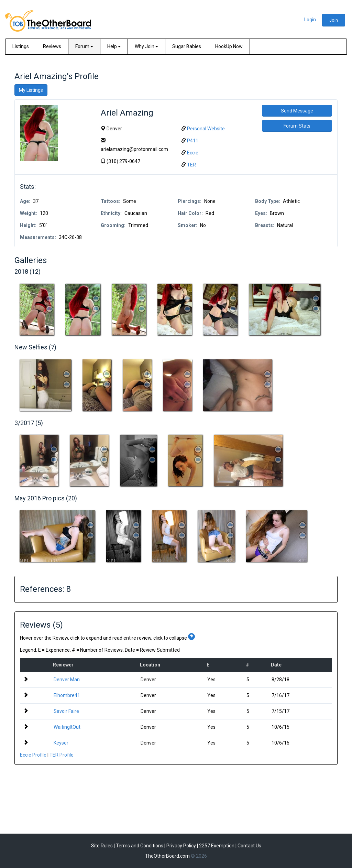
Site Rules (102, 846)
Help (114, 46)
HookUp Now (229, 46)
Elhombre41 (67, 695)
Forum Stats (297, 126)
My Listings (31, 90)
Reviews (52, 46)
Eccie (193, 153)
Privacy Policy (181, 846)
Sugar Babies (187, 46)
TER (191, 165)
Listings (21, 46)
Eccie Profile (33, 755)
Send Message (297, 111)
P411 (193, 141)
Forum (84, 46)
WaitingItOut (67, 727)
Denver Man (67, 680)
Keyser (61, 743)
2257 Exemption (217, 846)
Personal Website (206, 129)
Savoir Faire (66, 711)
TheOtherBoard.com (167, 856)
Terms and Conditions (140, 846)
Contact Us (249, 846)
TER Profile (62, 755)
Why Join (146, 46)
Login (310, 20)
